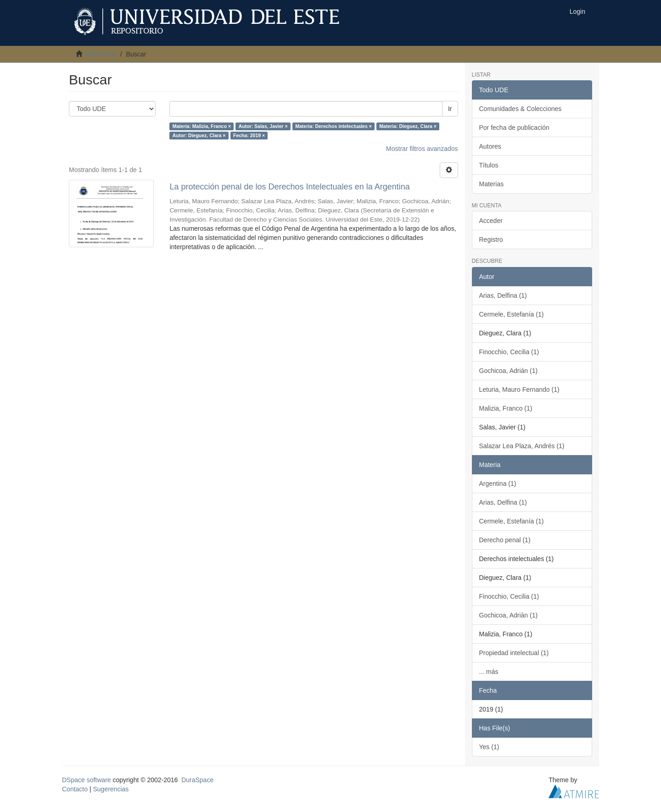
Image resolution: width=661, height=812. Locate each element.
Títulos (489, 165)
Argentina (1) (498, 484)
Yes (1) (489, 747)
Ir (450, 109)
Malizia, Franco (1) (506, 408)
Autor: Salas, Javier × (263, 126)
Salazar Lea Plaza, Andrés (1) (522, 446)
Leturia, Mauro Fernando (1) (519, 389)
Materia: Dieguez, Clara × (408, 126)
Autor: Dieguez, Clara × (199, 135)
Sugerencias (111, 789)
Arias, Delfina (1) (503, 295)
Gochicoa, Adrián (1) (509, 371)
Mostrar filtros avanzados (422, 149)
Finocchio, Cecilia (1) (509, 352)
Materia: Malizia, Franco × (202, 126)
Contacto (75, 789)
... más (489, 672)
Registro (491, 239)
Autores (490, 146)
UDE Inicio (101, 54)
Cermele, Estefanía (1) (512, 314)
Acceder (491, 221)
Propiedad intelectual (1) (514, 653)
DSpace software (87, 780)
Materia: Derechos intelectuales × (333, 126)
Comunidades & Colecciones (521, 109)
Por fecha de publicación (514, 128)
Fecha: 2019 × (249, 135)
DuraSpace (197, 780)
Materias (492, 184)
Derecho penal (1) (505, 540)
